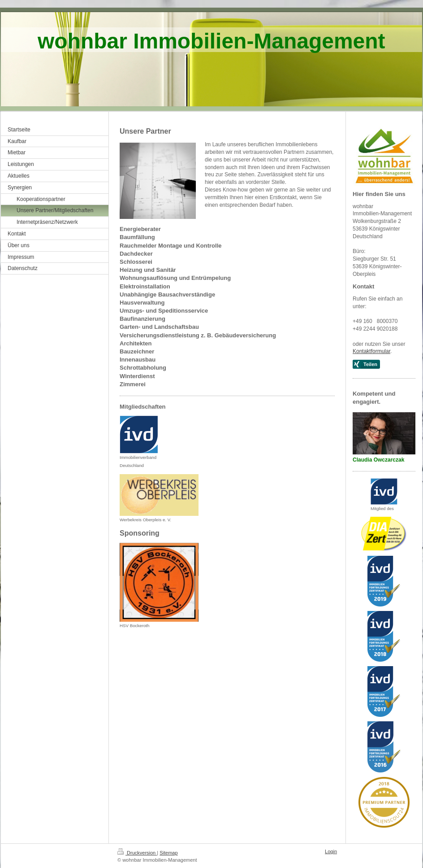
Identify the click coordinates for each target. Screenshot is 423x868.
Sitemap (168, 853)
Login (331, 851)
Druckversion (137, 853)
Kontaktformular (371, 351)
